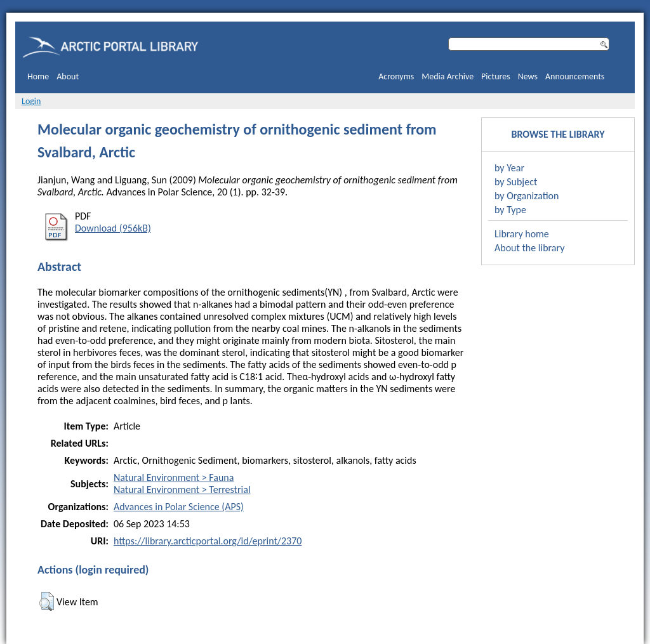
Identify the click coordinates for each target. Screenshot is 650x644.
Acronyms (396, 76)
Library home (522, 234)
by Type (510, 210)
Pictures (496, 76)
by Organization (527, 196)
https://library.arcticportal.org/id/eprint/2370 (208, 541)
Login (31, 101)
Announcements (575, 76)
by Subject (516, 182)
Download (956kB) (113, 228)
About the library (529, 248)
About (68, 76)
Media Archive (448, 76)
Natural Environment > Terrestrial (182, 490)
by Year (509, 168)
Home (38, 76)
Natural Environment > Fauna (174, 477)
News (528, 76)
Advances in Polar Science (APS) (179, 507)
